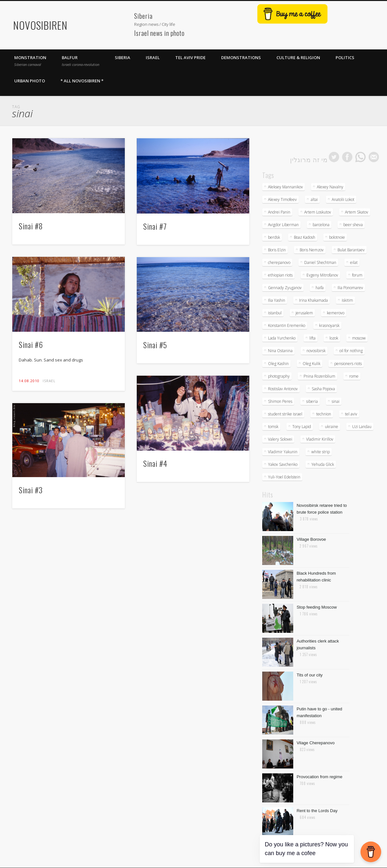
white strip (321, 452)
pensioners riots (348, 364)
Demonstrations (241, 58)
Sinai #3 (31, 490)
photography (279, 376)
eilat (354, 262)
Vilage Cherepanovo (316, 743)
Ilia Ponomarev (350, 288)
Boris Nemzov (312, 250)
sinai (336, 401)
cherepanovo (279, 262)
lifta (312, 338)
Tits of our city (309, 675)
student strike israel (285, 414)
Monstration (30, 61)
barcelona (321, 225)
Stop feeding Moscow (317, 607)
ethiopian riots (280, 275)
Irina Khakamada (313, 300)
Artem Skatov (357, 212)
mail (374, 157)
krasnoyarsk (329, 325)
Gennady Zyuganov (285, 288)
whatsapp (360, 157)
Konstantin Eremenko (287, 325)
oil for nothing (351, 351)
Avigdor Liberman (283, 225)
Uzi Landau (362, 427)
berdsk (274, 237)
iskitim (347, 300)
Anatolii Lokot (343, 199)
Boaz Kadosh (305, 237)
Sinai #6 (31, 344)
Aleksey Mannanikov (285, 187)
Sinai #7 (155, 226)
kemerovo (336, 313)
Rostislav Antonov (283, 389)
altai (314, 199)
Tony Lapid (302, 427)
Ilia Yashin (277, 300)
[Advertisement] (101, 21)
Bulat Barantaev (351, 250)
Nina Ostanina (280, 351)
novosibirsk (316, 351)
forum (357, 275)
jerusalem (304, 313)
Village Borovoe (311, 539)
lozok (334, 338)
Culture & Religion (298, 58)
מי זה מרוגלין (309, 159)
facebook (347, 157)
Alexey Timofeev (282, 199)
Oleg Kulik (312, 364)
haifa (320, 288)
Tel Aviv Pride (190, 58)
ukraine (332, 427)
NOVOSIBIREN (40, 25)
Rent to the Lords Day (317, 811)
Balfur (81, 61)
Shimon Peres (280, 401)
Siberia (123, 58)
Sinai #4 (155, 463)
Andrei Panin (279, 212)
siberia (312, 401)
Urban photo (30, 81)
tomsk (273, 427)
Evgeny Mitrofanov (322, 275)
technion (324, 414)
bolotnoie (337, 237)
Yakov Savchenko (283, 464)
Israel (153, 58)
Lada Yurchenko (282, 338)
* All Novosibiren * (82, 81)
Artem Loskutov (318, 212)
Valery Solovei (280, 439)
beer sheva (353, 225)
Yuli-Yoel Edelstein (284, 477)
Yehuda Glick (323, 464)
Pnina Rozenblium (319, 376)
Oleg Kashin (278, 364)
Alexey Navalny (330, 187)
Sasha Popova (323, 389)
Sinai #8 (31, 226)
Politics (345, 58)
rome (354, 376)
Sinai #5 (155, 345)
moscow (359, 338)
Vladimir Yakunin (283, 452)
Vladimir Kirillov (320, 439)
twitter (334, 157)
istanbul (275, 313)
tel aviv (351, 414)
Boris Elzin (277, 250)
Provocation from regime (319, 777)
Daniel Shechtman (320, 262)
